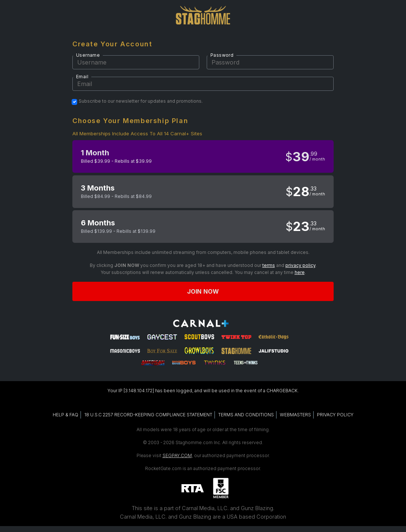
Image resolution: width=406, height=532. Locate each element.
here (300, 272)
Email (82, 77)
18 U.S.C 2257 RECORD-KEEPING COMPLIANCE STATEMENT (148, 415)
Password (222, 55)
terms (269, 265)
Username (88, 55)
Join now (203, 291)
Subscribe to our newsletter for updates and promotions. (141, 101)
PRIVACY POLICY (335, 415)
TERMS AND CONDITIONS (246, 415)
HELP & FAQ (66, 415)
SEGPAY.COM (177, 455)
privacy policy (300, 265)
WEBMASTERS (295, 415)
